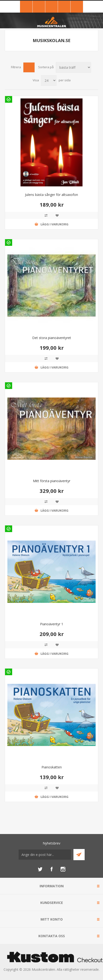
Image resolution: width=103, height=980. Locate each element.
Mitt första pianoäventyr (52, 481)
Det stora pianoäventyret (52, 338)
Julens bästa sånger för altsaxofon (51, 195)
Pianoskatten (52, 767)
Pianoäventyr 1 (52, 624)
